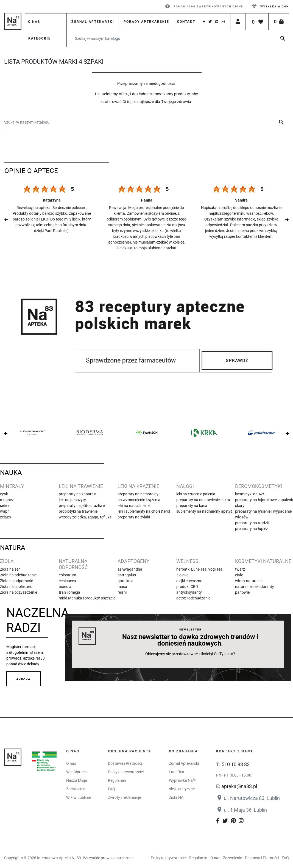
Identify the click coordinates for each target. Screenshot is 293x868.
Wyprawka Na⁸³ (182, 780)
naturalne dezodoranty (255, 587)
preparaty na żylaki (134, 517)
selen (4, 506)
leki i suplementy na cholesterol (144, 511)
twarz (240, 569)
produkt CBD (187, 587)
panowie (242, 592)
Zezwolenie (76, 789)
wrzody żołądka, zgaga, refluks (85, 517)
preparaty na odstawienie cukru (203, 500)
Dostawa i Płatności (125, 763)
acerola (65, 587)
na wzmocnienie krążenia (139, 500)
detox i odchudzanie (193, 598)
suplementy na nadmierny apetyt (204, 511)
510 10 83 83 (236, 764)
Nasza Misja (77, 780)
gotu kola (125, 581)
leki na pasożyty (72, 500)
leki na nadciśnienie (134, 506)
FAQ (111, 789)
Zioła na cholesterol (17, 587)
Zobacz (23, 679)
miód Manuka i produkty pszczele (87, 598)
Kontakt (186, 22)
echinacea (67, 581)
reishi (122, 592)
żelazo (5, 517)
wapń (5, 511)
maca (122, 587)
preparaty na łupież (252, 529)
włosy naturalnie (249, 581)
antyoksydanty (189, 592)
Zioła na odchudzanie (18, 575)
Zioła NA (176, 797)
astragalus (127, 575)
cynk (4, 494)
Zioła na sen (10, 569)
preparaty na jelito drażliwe (82, 506)
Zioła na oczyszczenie (19, 592)
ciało (239, 575)
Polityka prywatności (126, 772)
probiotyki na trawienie (78, 511)
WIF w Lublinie (78, 797)
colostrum (67, 575)
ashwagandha (130, 569)
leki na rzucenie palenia (196, 494)
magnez (7, 500)
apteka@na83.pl (239, 786)
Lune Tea (177, 772)
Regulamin (117, 780)
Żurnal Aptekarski (184, 763)
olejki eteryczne (189, 581)
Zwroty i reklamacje (124, 797)
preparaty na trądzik (252, 523)
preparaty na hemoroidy (138, 494)
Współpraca (76, 772)
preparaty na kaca (192, 506)
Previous (6, 220)
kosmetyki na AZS (250, 494)
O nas (34, 22)
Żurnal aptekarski (93, 22)
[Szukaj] (178, 39)
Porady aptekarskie (146, 22)
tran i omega (69, 592)
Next (287, 220)
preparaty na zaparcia (78, 494)
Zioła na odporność (16, 581)
